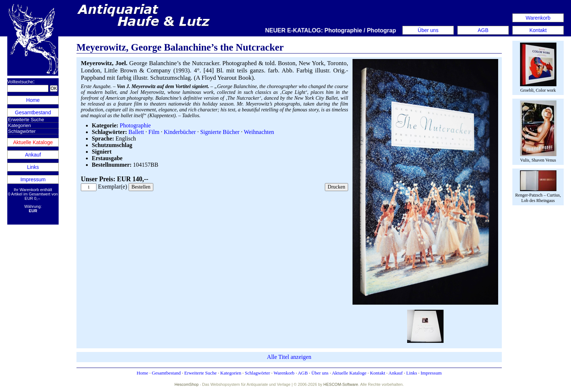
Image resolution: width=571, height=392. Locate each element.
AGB (483, 30)
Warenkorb (538, 18)
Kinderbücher (180, 132)
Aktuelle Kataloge (33, 142)
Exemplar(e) (113, 187)
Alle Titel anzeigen (289, 357)
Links (33, 167)
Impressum (33, 179)
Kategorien (19, 125)
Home (33, 100)
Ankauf (33, 155)
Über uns (428, 30)
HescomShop (186, 384)
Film (154, 132)
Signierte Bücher (220, 132)
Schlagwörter (22, 131)
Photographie (135, 125)
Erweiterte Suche (26, 120)
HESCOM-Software (341, 384)
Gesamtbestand (33, 112)
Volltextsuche (20, 82)
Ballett (136, 132)
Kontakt (538, 30)
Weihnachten (259, 132)
